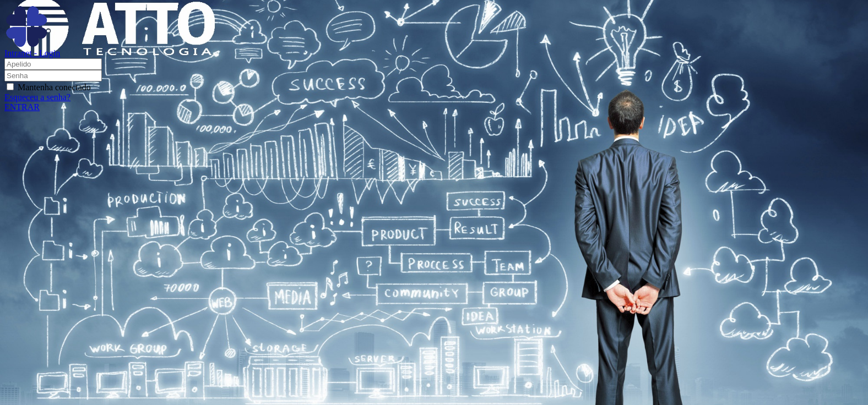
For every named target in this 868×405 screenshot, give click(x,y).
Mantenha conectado (54, 87)
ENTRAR (22, 107)
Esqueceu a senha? (37, 97)
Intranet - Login (32, 49)
